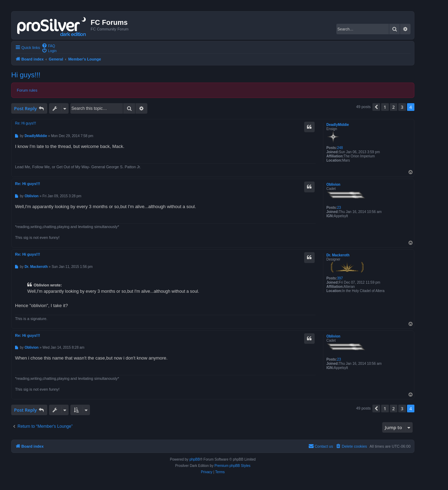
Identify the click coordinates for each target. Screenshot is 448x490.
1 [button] (385, 107)
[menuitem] (48, 45)
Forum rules (27, 90)
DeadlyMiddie (337, 125)
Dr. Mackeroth (338, 255)
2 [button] (394, 107)
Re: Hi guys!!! (26, 123)
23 (339, 208)
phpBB (195, 459)
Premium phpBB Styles (233, 466)
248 (340, 148)
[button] (376, 107)
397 (340, 278)
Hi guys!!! (26, 75)
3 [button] (402, 107)
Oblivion (333, 184)
